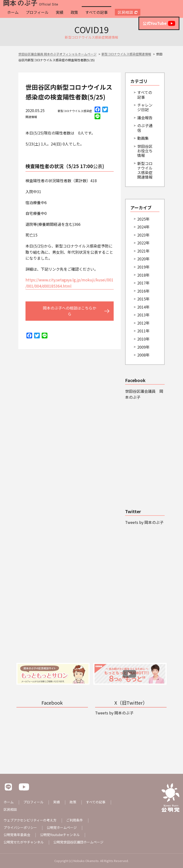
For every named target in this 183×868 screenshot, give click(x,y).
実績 (60, 12)
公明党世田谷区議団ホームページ (78, 842)
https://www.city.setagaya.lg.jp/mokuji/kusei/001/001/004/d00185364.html (69, 283)
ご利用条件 (75, 820)
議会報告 (145, 118)
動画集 (143, 138)
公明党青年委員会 (17, 835)
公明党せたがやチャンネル (24, 842)
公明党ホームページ (62, 827)
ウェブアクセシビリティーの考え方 (30, 820)
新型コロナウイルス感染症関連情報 (145, 170)
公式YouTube (159, 23)
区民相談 (125, 12)
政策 (74, 12)
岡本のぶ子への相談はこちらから (70, 311)
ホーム (13, 12)
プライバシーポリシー (20, 827)
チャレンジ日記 (145, 107)
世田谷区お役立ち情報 (145, 151)
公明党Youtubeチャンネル (60, 835)
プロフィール (37, 12)
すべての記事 (97, 12)
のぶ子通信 (145, 128)
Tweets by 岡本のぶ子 (144, 522)
